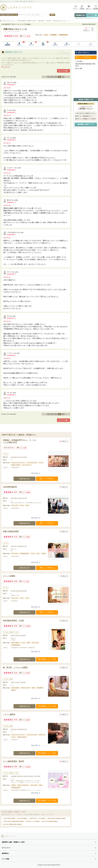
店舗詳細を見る (24, 479)
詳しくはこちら (6, 67)
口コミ (70, 21)
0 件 (25, 448)
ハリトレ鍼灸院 (9, 714)
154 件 (28, 626)
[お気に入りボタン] (86, 29)
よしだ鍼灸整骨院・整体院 (13, 761)
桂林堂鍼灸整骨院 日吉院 (13, 621)
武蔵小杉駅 (14, 457)
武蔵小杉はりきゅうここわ (59, 21)
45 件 (28, 720)
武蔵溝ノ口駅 (33, 776)
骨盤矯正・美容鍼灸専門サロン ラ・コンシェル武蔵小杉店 (20, 441)
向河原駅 (19, 498)
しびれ (46, 35)
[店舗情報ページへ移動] (7, 44)
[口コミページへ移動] (19, 44)
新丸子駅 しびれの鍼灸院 (33, 821)
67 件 (28, 673)
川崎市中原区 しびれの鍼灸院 (37, 818)
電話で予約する (82, 52)
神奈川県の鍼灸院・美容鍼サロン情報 (26, 21)
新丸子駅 (49, 21)
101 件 (28, 767)
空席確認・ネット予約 (47, 659)
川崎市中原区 (41, 21)
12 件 (28, 537)
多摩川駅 (24, 591)
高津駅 (39, 776)
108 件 (28, 492)
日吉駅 (12, 635)
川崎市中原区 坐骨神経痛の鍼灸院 (56, 818)
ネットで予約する (47, 479)
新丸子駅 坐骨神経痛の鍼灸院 (50, 821)
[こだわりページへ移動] (55, 44)
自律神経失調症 (63, 35)
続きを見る (36, 473)
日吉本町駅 (23, 635)
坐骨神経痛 (53, 35)
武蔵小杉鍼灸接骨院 (11, 531)
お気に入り (64, 441)
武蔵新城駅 (14, 776)
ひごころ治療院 (9, 576)
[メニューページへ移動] (31, 44)
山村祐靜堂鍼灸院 (10, 487)
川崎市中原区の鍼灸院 (9, 818)
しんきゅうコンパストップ (8, 21)
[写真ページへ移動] (43, 44)
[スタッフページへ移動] (67, 44)
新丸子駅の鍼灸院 (22, 818)
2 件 (28, 581)
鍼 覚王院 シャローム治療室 (15, 668)
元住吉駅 (24, 457)
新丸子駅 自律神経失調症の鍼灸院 (12, 824)
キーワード (22, 15)
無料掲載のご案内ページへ (86, 124)
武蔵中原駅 (26, 776)
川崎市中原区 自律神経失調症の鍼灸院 (14, 821)
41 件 (28, 36)
